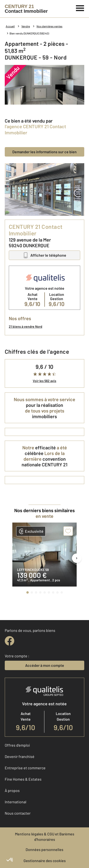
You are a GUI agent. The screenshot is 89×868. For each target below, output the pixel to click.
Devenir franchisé (20, 756)
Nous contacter (18, 813)
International (16, 802)
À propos (12, 790)
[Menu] (80, 8)
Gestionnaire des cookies (45, 861)
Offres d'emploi (17, 745)
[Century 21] (26, 9)
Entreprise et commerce (25, 768)
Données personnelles (44, 849)
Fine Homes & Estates (23, 779)
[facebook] (9, 641)
